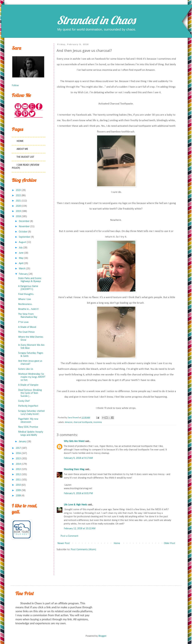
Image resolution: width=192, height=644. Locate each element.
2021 (18, 201)
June (21, 253)
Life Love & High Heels (75, 505)
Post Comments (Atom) (83, 550)
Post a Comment (69, 536)
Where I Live (25, 299)
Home (117, 543)
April (21, 263)
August (22, 242)
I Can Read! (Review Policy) (26, 167)
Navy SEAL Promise (28, 427)
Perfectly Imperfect (28, 406)
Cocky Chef (24, 401)
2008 (18, 496)
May (21, 258)
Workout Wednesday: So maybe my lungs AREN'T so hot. (32, 377)
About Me (22, 149)
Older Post (170, 543)
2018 (18, 217)
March (22, 269)
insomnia (98, 422)
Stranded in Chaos (96, 20)
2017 (18, 448)
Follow (15, 86)
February (23, 274)
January (23, 442)
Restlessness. (25, 304)
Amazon (69, 422)
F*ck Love (23, 322)
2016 (18, 453)
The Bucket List (25, 157)
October (23, 232)
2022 (18, 196)
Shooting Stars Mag (74, 469)
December (24, 221)
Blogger (102, 636)
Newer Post (64, 543)
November (24, 227)
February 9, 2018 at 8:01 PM (78, 493)
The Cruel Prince (26, 332)
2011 (18, 480)
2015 (18, 459)
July (21, 248)
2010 (18, 485)
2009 (18, 490)
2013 (18, 469)
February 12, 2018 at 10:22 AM (80, 529)
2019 (18, 211)
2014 (18, 464)
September (25, 237)
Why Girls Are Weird (74, 441)
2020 (18, 206)
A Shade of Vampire (28, 385)
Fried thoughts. (26, 294)
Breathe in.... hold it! (28, 309)
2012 (18, 475)
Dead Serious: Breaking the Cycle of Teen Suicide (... (30, 393)
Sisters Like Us (26, 369)
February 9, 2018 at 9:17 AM (78, 458)
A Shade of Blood (27, 327)
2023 (18, 190)
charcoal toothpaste (83, 422)
